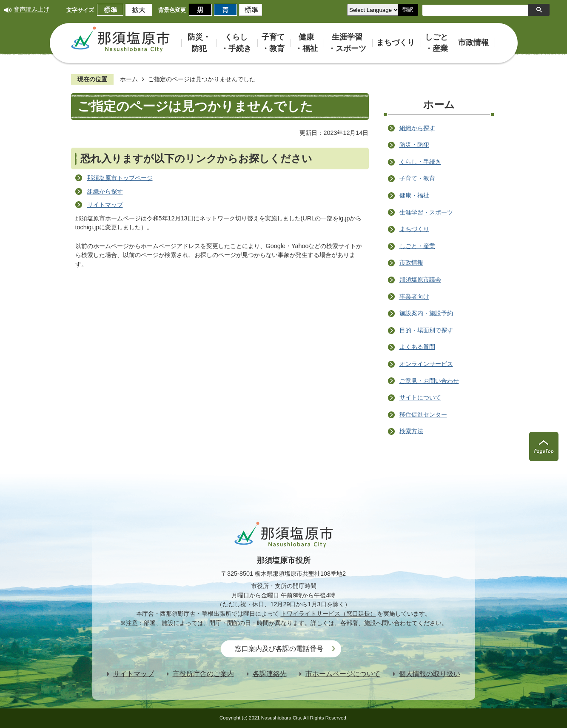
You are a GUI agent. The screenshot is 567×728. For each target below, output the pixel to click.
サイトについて (420, 397)
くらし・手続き (420, 162)
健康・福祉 (414, 195)
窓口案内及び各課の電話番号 (279, 649)
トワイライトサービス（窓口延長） (328, 614)
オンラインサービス (426, 364)
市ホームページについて (343, 674)
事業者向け (414, 297)
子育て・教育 (417, 178)
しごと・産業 (417, 246)
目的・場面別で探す (426, 330)
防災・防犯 (414, 145)
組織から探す (105, 191)
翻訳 (408, 10)
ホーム (129, 79)
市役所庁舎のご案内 (203, 674)
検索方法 (411, 431)
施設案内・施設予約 (426, 313)
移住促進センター (423, 414)
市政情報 (411, 263)
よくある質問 (417, 347)
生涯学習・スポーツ (426, 212)
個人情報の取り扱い (430, 674)
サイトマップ (105, 205)
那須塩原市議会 (420, 280)
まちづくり (414, 229)
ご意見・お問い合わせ (429, 381)
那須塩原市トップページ (120, 178)
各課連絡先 (270, 674)
